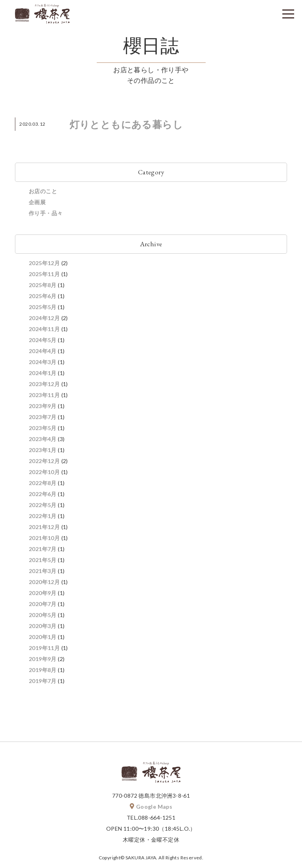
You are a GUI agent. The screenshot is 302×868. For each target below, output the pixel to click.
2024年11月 (44, 331)
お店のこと (43, 193)
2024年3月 (43, 363)
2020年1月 (43, 638)
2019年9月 (43, 660)
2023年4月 (43, 440)
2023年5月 (43, 429)
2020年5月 (43, 616)
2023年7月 (43, 418)
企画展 (37, 204)
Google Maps (151, 808)
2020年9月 (43, 594)
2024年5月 (43, 342)
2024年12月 (44, 320)
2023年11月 (44, 396)
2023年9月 (43, 407)
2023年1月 (43, 451)
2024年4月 (43, 353)
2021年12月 (44, 528)
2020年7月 (43, 605)
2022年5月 (43, 506)
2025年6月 (43, 298)
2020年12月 (44, 583)
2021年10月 (44, 539)
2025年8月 (43, 287)
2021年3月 (43, 572)
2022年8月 (43, 484)
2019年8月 (43, 671)
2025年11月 (44, 276)
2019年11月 (44, 649)
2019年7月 (43, 682)
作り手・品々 (46, 215)
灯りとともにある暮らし (126, 126)
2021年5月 (43, 561)
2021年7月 (43, 550)
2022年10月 (44, 473)
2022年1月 (43, 517)
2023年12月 (44, 385)
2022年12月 (44, 462)
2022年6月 (43, 495)
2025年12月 (44, 265)
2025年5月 (43, 309)
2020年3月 (43, 627)
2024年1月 (43, 374)
